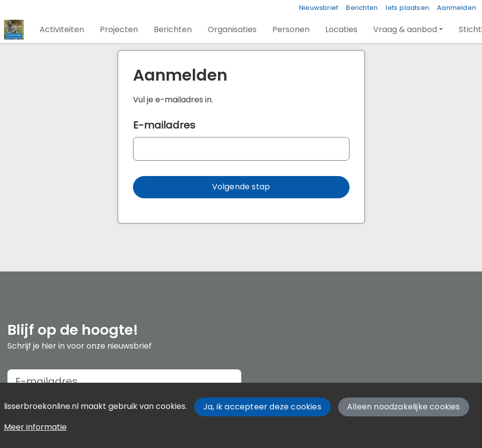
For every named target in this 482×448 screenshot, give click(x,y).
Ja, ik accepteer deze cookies (262, 407)
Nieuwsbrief (319, 8)
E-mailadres (164, 125)
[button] (62, 30)
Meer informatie (35, 427)
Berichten (362, 8)
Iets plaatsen (407, 8)
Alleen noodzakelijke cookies (404, 407)
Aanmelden (457, 8)
